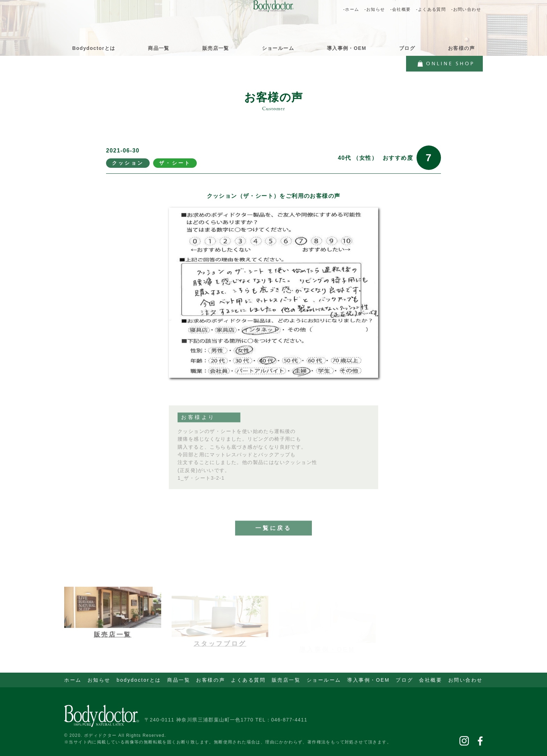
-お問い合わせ (466, 9)
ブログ (407, 48)
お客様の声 (461, 48)
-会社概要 (400, 9)
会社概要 (430, 680)
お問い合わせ (466, 680)
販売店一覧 (216, 48)
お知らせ (99, 680)
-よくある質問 (431, 9)
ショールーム (278, 48)
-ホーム (351, 9)
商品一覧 (159, 48)
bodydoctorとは (139, 680)
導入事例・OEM (347, 48)
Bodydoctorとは (94, 48)
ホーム (73, 680)
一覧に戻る (273, 537)
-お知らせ (374, 9)
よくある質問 (248, 680)
